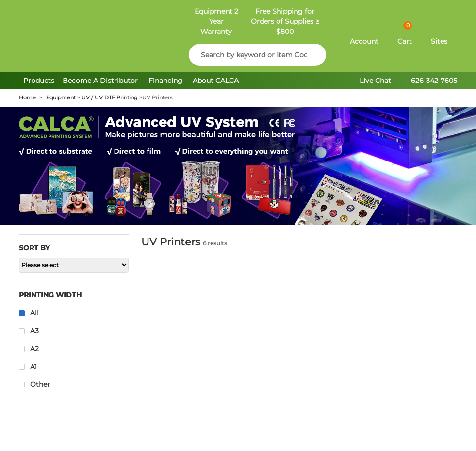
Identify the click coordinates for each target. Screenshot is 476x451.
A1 (33, 367)
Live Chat (375, 81)
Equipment (61, 98)
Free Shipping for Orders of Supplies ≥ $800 (285, 21)
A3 (34, 331)
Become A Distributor (101, 81)
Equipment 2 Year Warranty (216, 21)
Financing (165, 81)
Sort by (34, 248)
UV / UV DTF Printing (110, 98)
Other (40, 384)
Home (27, 98)
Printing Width (50, 295)
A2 (34, 349)
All (34, 313)
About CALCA (216, 81)
